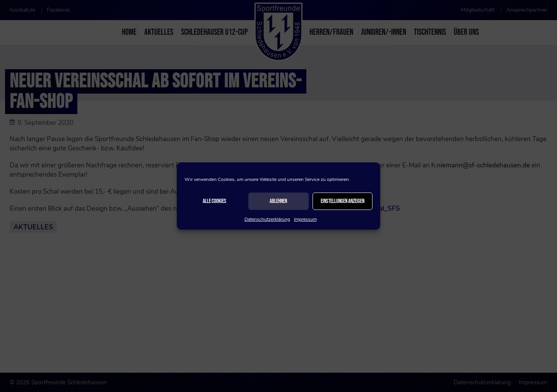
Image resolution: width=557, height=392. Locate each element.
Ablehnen (278, 201)
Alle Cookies (214, 201)
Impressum (305, 219)
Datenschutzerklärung (267, 219)
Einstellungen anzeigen (343, 201)
